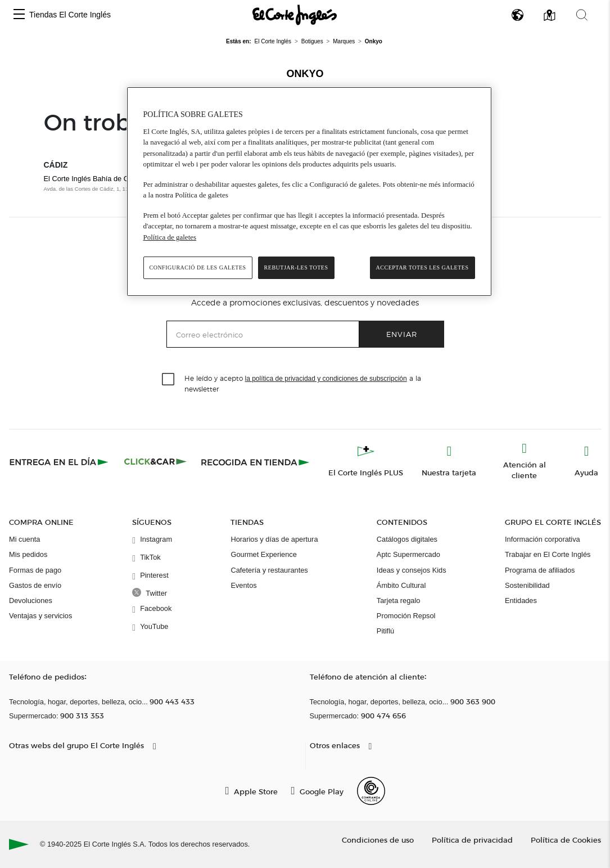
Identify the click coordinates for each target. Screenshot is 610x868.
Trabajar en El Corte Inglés (548, 554)
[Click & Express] (60, 462)
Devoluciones (31, 601)
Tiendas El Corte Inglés (70, 15)
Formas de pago (35, 570)
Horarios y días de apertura (274, 539)
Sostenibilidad (527, 585)
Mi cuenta (24, 539)
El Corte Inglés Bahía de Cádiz (93, 179)
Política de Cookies (566, 840)
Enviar (402, 334)
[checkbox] (169, 380)
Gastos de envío (35, 585)
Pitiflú (385, 631)
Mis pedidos (28, 554)
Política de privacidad (472, 840)
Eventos (243, 585)
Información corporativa (543, 539)
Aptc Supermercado (408, 554)
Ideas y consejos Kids (412, 570)
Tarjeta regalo (399, 601)
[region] (309, 192)
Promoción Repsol (406, 616)
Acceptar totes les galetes (423, 267)
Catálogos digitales (407, 539)
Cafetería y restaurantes (269, 570)
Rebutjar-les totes (296, 267)
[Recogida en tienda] (255, 462)
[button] (19, 15)
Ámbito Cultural (401, 585)
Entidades (521, 601)
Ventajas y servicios (40, 616)
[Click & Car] (155, 462)
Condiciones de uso (378, 840)
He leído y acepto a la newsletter (303, 383)
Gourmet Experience (263, 554)
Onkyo (305, 74)
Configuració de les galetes (198, 267)
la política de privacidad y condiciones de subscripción (326, 379)
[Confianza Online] (371, 791)
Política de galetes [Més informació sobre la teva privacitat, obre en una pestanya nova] (170, 237)
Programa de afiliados (540, 570)
